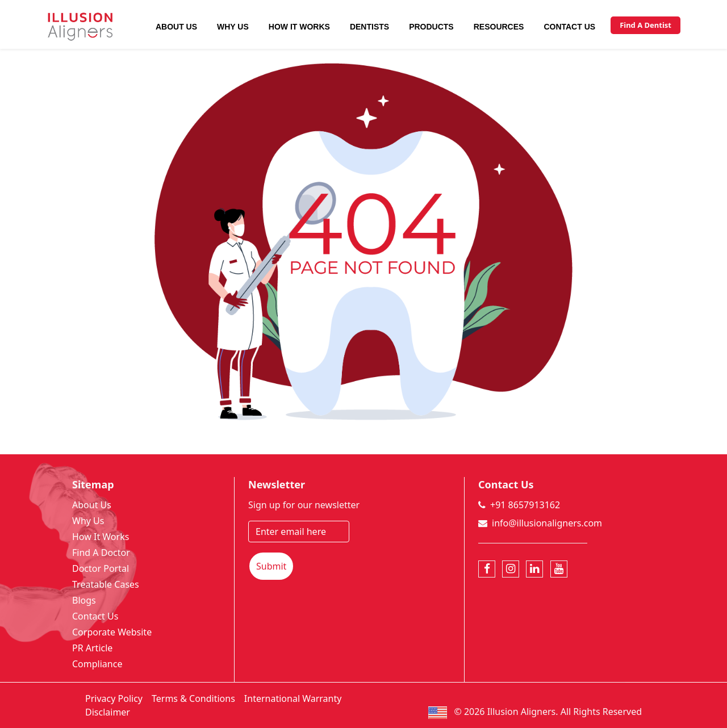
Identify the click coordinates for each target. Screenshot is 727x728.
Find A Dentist (645, 25)
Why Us (233, 27)
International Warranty (293, 698)
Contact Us (569, 27)
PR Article (92, 648)
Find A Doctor (101, 553)
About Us (176, 27)
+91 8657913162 (525, 505)
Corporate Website (112, 632)
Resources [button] (499, 27)
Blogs (84, 600)
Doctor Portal (101, 568)
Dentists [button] (369, 27)
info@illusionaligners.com (547, 523)
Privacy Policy (114, 698)
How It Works (299, 27)
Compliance (97, 664)
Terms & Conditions (193, 698)
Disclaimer (108, 712)
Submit (271, 566)
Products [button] (431, 27)
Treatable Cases (106, 584)
